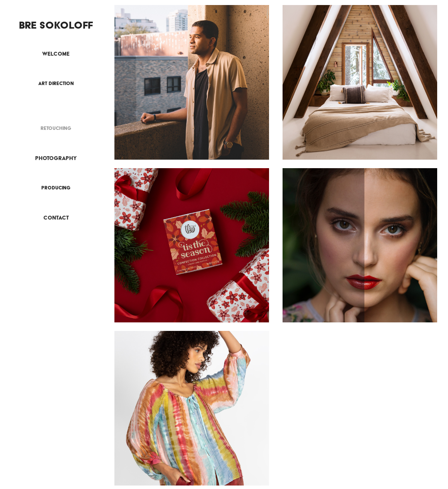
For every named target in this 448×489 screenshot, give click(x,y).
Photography (56, 158)
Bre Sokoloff (56, 25)
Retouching (56, 128)
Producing (56, 188)
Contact (56, 218)
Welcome (56, 54)
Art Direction (56, 83)
